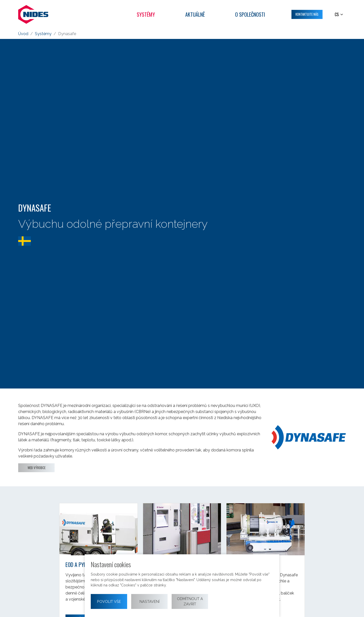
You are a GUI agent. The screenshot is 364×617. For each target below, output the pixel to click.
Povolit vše (109, 601)
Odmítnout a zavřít (190, 601)
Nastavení (150, 601)
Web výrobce (37, 468)
